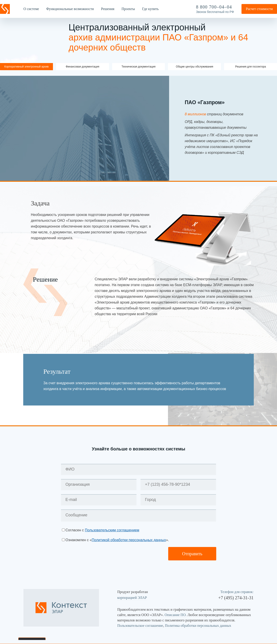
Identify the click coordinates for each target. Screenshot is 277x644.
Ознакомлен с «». (117, 540)
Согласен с (102, 530)
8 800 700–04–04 (214, 7)
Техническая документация (138, 67)
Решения (108, 9)
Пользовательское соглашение (140, 626)
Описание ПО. (176, 615)
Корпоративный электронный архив (26, 67)
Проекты (128, 9)
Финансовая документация (82, 67)
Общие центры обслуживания (194, 67)
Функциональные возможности (70, 9)
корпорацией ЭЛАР (132, 598)
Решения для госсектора (251, 67)
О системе (31, 9)
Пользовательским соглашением (112, 530)
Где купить (150, 9)
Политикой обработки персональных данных (129, 540)
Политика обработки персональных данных (198, 626)
